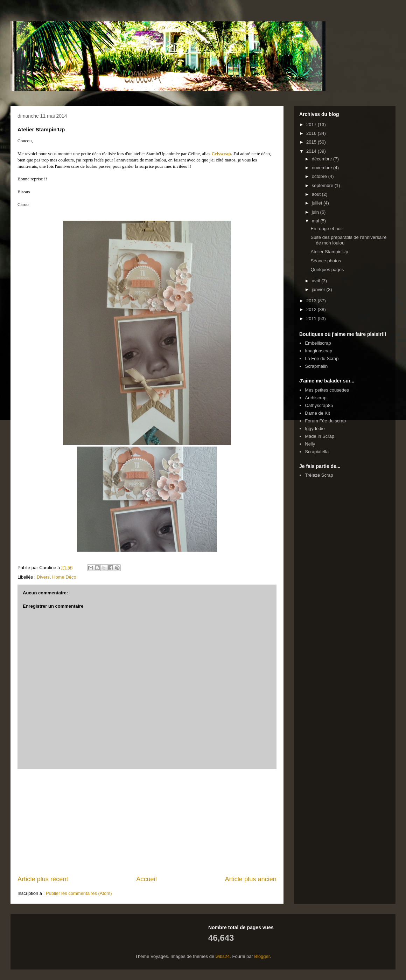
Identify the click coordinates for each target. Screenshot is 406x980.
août (317, 194)
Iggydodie (315, 429)
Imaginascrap (318, 351)
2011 (312, 319)
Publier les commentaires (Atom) (79, 893)
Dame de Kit (317, 413)
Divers (43, 577)
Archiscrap (316, 398)
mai (316, 221)
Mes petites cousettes (327, 390)
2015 (312, 142)
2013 (312, 301)
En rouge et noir (327, 229)
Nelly (310, 444)
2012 (312, 309)
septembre (323, 185)
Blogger (262, 956)
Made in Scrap (320, 436)
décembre (323, 159)
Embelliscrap (318, 343)
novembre (323, 168)
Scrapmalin (316, 366)
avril (317, 281)
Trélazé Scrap (319, 475)
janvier (319, 289)
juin (316, 212)
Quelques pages (327, 270)
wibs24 (223, 956)
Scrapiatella (317, 452)
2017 (312, 125)
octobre (320, 176)
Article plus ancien (251, 879)
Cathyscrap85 (319, 405)
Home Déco (64, 577)
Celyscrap (221, 154)
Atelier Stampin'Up (329, 252)
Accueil (146, 879)
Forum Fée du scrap (325, 421)
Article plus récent (43, 879)
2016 (312, 133)
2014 (312, 151)
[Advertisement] (147, 822)
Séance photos (326, 261)
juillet (318, 203)
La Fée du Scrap (322, 358)
